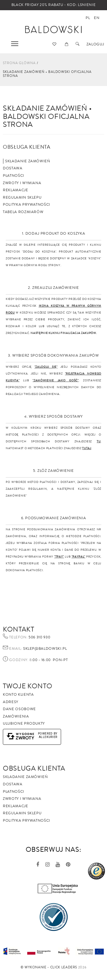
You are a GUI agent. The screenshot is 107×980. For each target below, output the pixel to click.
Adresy (11, 702)
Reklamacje (16, 190)
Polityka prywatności (27, 205)
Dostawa (13, 168)
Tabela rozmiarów (23, 212)
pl (88, 18)
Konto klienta (18, 695)
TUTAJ (87, 448)
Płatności (14, 176)
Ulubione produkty (24, 724)
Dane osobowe (19, 709)
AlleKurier (48, 737)
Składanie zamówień (28, 161)
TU (99, 441)
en (97, 18)
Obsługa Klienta (34, 768)
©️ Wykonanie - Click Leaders (49, 967)
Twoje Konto (28, 686)
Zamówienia (16, 716)
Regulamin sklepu (22, 197)
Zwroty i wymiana (22, 183)
